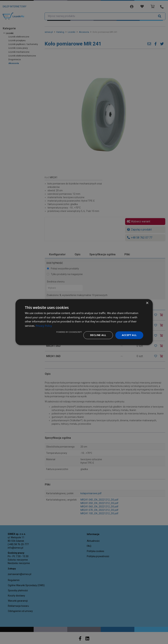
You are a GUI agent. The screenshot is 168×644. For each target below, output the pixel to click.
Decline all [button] (98, 335)
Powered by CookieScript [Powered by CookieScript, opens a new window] (69, 332)
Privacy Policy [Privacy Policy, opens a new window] (44, 326)
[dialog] (84, 322)
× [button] (147, 303)
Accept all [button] (129, 335)
